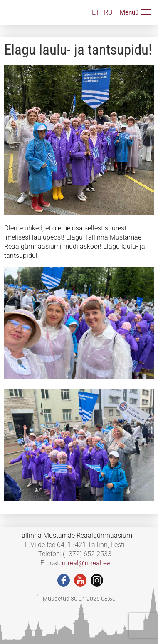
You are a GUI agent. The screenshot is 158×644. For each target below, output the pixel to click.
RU (108, 12)
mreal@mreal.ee (86, 563)
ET (96, 12)
